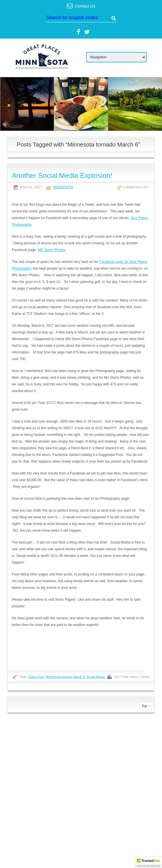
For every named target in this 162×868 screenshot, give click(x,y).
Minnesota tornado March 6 (65, 677)
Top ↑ (146, 706)
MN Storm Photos (52, 250)
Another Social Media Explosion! (62, 175)
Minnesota (63, 187)
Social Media (96, 677)
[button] (149, 862)
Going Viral (36, 677)
